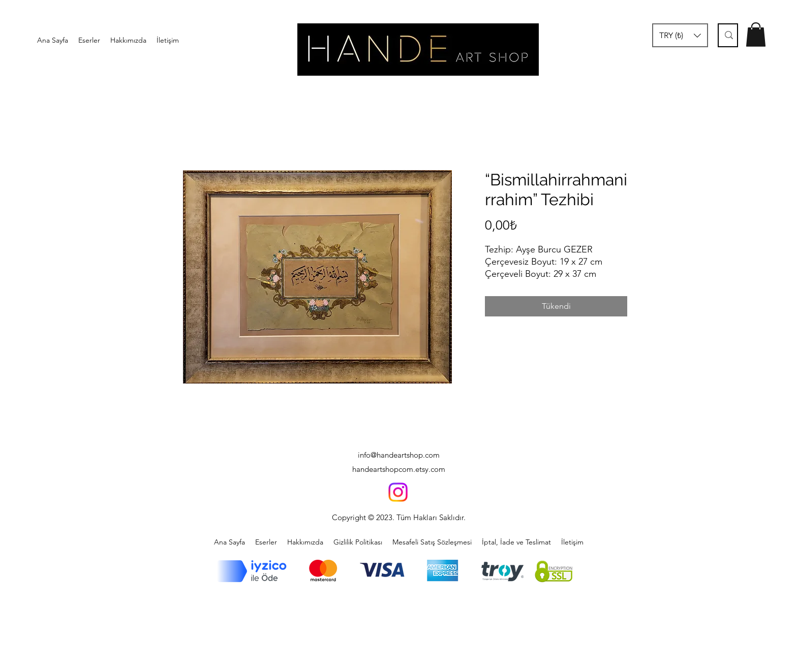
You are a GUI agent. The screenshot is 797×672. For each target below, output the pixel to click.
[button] (680, 35)
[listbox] (680, 35)
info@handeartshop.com (399, 455)
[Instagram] (398, 492)
